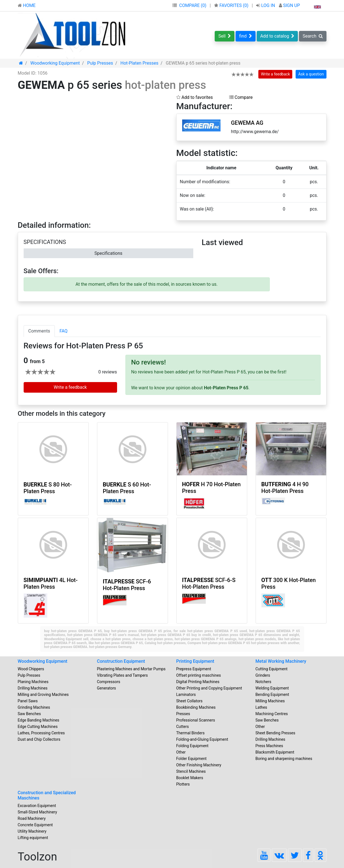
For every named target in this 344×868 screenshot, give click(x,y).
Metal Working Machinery (281, 661)
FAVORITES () (232, 5)
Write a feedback (275, 74)
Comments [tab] (39, 331)
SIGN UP (289, 5)
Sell (225, 36)
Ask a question (311, 74)
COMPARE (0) (193, 5)
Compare (241, 97)
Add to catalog (277, 36)
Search (313, 36)
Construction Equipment (121, 661)
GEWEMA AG (247, 123)
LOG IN (266, 5)
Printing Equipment (195, 661)
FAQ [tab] (64, 331)
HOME (27, 5)
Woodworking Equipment (43, 661)
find (246, 36)
